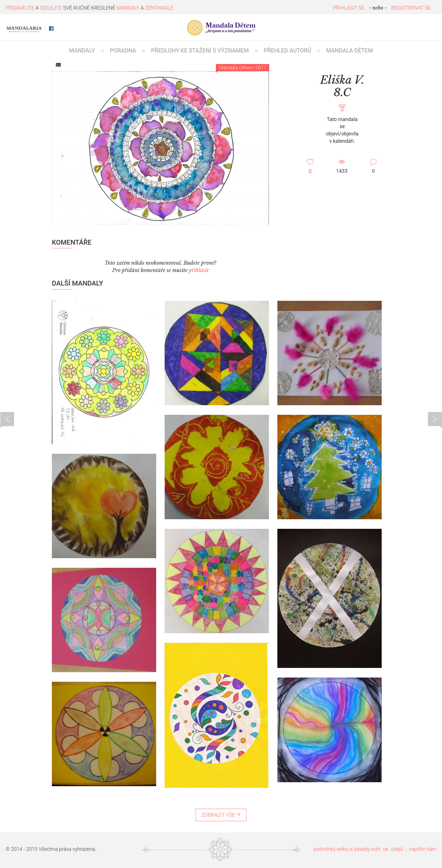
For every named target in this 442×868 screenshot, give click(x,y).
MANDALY (82, 51)
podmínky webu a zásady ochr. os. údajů (358, 849)
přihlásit (199, 270)
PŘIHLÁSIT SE (349, 8)
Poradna (123, 51)
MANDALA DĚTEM (350, 51)
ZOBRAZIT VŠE (221, 815)
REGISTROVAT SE (411, 8)
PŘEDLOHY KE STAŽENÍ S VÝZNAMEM (200, 51)
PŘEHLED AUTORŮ (287, 51)
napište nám (423, 849)
